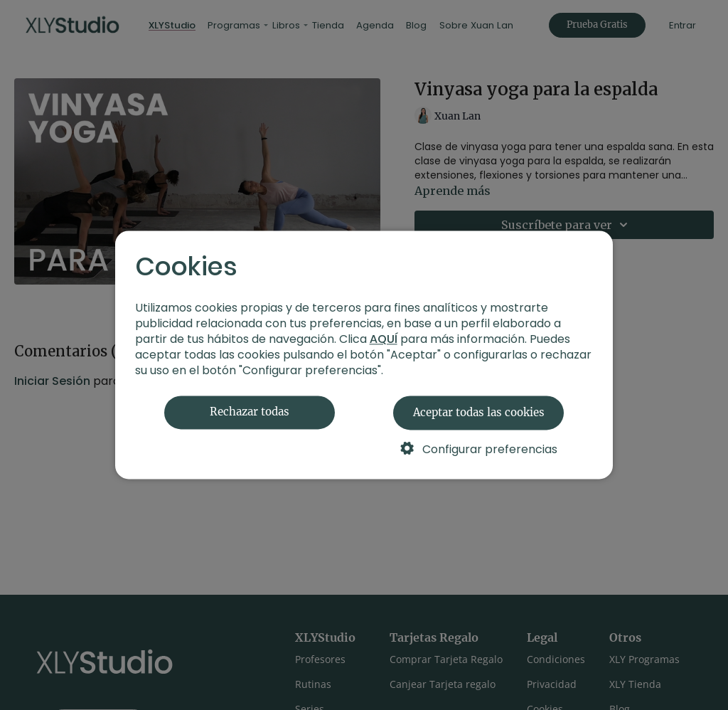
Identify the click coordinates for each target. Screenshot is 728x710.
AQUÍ (384, 340)
